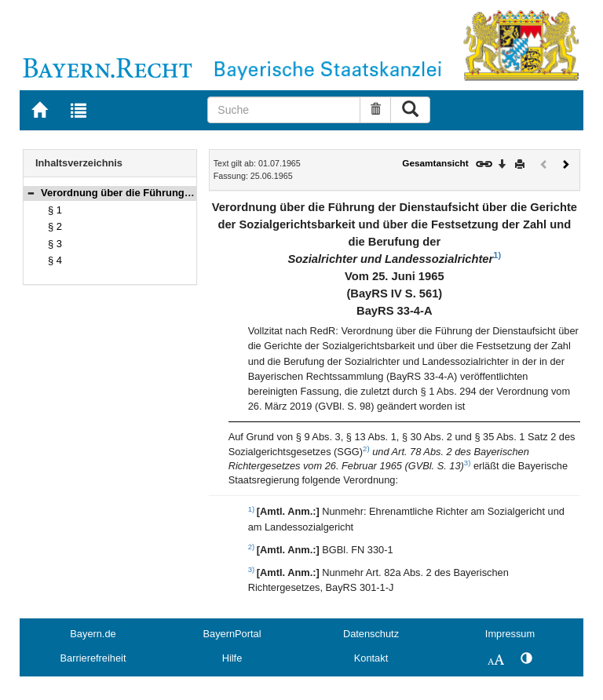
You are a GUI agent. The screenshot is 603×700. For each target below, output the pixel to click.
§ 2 (55, 226)
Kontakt (371, 658)
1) (497, 255)
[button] (31, 193)
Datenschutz (371, 634)
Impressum (510, 634)
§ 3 (55, 244)
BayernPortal (232, 634)
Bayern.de (93, 634)
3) (468, 463)
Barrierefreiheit (93, 658)
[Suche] (284, 110)
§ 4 (55, 260)
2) (366, 448)
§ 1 (55, 210)
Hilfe (232, 658)
